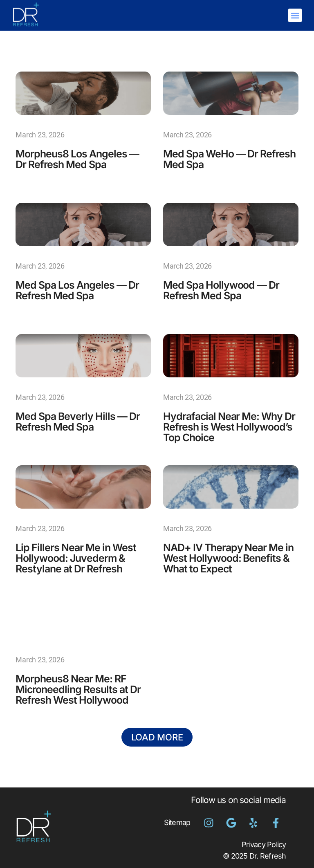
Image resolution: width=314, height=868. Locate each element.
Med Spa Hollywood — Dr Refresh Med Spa (224, 290)
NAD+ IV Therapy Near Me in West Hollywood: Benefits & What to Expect (229, 558)
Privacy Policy (264, 844)
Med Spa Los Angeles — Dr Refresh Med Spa (80, 290)
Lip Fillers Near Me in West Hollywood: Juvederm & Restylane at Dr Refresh (78, 558)
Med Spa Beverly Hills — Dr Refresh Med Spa (80, 421)
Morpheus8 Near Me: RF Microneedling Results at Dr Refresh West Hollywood (80, 689)
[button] (295, 15)
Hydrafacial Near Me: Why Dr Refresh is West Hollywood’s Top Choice (225, 427)
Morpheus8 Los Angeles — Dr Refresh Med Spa (80, 159)
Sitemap (177, 822)
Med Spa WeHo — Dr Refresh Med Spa (213, 159)
